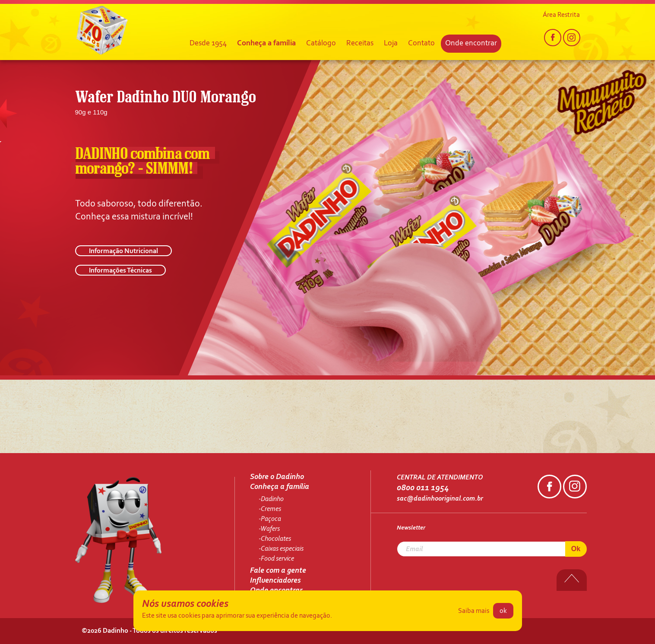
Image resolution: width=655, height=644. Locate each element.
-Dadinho (271, 499)
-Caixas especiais (281, 549)
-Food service (276, 559)
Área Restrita (561, 15)
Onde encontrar (471, 44)
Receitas (360, 44)
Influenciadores (275, 581)
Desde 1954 (208, 44)
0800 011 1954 (423, 488)
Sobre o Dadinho (277, 477)
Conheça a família (266, 44)
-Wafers (269, 529)
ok (503, 611)
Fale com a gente (278, 571)
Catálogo (321, 44)
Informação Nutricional (123, 251)
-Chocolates (275, 539)
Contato (421, 44)
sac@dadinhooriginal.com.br (440, 499)
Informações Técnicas (120, 271)
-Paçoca (270, 519)
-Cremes (270, 509)
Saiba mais (474, 611)
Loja (391, 44)
